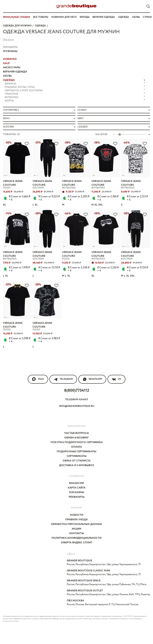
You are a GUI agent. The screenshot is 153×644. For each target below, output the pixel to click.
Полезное (76, 507)
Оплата (76, 447)
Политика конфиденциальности (76, 538)
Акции (76, 529)
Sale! (6, 63)
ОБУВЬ (7, 76)
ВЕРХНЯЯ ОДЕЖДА (15, 72)
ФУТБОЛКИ (75, 97)
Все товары (41, 17)
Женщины (10, 47)
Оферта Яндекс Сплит (77, 543)
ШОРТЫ (75, 101)
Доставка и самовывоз (77, 465)
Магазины (77, 492)
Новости (77, 515)
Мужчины (10, 51)
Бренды (85, 17)
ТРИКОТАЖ (75, 94)
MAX (38, 379)
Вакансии (76, 483)
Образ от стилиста (77, 461)
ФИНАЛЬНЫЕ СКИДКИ (17, 17)
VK (116, 379)
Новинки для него (64, 17)
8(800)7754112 (77, 391)
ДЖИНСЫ (75, 84)
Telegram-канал (76, 400)
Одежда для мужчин (17, 26)
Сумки (147, 17)
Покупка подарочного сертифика (77, 442)
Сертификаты (77, 456)
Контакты (77, 533)
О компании (76, 475)
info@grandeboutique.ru (77, 406)
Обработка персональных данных (76, 524)
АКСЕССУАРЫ (12, 68)
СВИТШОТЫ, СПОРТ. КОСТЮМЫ (75, 91)
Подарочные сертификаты (76, 452)
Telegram (63, 379)
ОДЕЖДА (40, 26)
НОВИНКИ (10, 59)
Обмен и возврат (76, 438)
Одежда (124, 17)
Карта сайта (77, 488)
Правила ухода (76, 520)
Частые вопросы (76, 433)
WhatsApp (92, 379)
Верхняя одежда (104, 17)
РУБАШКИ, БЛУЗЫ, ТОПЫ (75, 87)
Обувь (136, 17)
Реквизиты (77, 497)
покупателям (76, 425)
